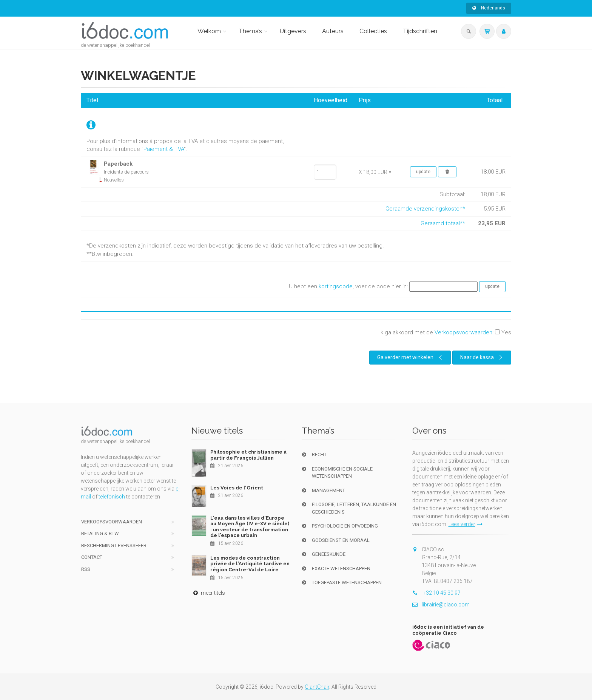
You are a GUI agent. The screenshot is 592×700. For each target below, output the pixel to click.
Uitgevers (293, 31)
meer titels (208, 593)
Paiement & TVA (164, 149)
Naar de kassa (482, 357)
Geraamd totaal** (443, 223)
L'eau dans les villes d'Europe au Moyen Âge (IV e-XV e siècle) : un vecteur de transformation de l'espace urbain (250, 527)
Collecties (373, 31)
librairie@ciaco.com (441, 605)
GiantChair (317, 687)
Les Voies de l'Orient (237, 488)
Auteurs (333, 31)
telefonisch (112, 497)
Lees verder (466, 524)
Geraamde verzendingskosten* (425, 209)
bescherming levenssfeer (114, 545)
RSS (86, 569)
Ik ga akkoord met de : (445, 332)
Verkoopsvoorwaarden (463, 332)
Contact (92, 557)
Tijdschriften (420, 31)
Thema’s (250, 31)
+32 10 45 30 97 (436, 593)
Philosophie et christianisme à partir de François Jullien (248, 455)
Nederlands (489, 8)
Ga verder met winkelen (411, 357)
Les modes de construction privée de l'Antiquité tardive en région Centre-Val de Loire (250, 564)
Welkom (209, 31)
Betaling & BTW (100, 533)
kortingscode (336, 286)
